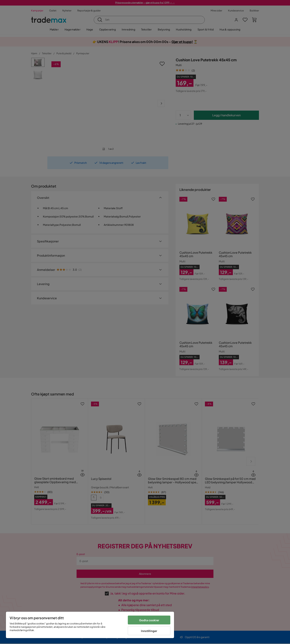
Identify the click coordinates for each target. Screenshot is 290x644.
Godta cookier (149, 620)
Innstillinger (149, 631)
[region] (90, 625)
